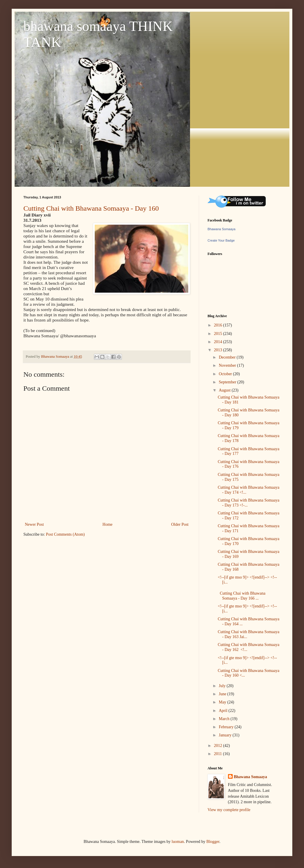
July (223, 686)
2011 (218, 754)
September (228, 382)
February (227, 727)
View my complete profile (229, 810)
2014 (219, 342)
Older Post (180, 524)
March (224, 719)
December (228, 357)
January (226, 735)
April (223, 711)
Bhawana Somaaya (221, 229)
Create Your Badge (221, 240)
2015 (219, 334)
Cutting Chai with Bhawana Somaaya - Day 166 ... (242, 596)
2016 (219, 325)
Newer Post (34, 524)
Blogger (213, 842)
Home (108, 524)
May (223, 702)
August (225, 390)
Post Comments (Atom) (65, 534)
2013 (219, 350)
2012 (219, 746)
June (223, 694)
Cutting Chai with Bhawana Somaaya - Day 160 (91, 208)
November (228, 365)
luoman (178, 842)
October (226, 374)
